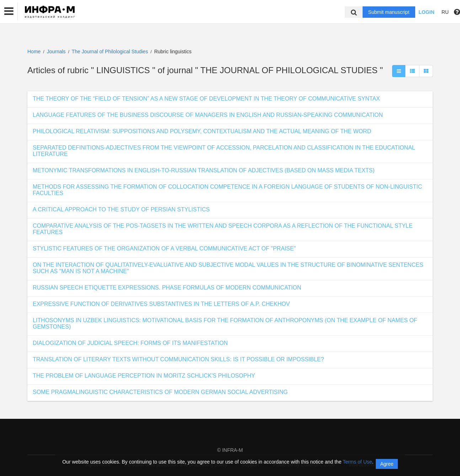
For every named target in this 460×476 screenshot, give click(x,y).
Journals (56, 52)
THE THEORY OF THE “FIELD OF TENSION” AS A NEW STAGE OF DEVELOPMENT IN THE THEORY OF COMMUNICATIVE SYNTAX (206, 99)
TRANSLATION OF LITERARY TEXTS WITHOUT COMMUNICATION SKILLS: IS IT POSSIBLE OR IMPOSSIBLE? (178, 359)
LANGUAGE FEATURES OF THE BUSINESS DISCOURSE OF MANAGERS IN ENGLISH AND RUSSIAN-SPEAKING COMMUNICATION (208, 115)
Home (34, 52)
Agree (387, 464)
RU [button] (445, 12)
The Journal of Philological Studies (111, 52)
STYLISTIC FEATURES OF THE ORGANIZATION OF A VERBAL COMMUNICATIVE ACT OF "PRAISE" (164, 248)
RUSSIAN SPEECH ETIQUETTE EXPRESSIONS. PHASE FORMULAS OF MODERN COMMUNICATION (167, 288)
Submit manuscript (389, 12)
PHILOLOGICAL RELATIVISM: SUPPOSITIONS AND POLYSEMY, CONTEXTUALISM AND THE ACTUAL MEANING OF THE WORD (202, 131)
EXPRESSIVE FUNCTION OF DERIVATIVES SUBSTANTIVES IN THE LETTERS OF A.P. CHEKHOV (161, 304)
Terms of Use (357, 462)
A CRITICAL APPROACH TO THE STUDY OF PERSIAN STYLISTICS (121, 209)
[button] (9, 11)
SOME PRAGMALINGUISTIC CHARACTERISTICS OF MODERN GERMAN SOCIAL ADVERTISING (160, 392)
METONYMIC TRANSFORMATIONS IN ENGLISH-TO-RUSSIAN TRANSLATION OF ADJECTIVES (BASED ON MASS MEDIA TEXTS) (204, 170)
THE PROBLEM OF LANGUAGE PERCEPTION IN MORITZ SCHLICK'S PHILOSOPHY (144, 376)
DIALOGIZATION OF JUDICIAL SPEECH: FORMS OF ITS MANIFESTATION (130, 343)
